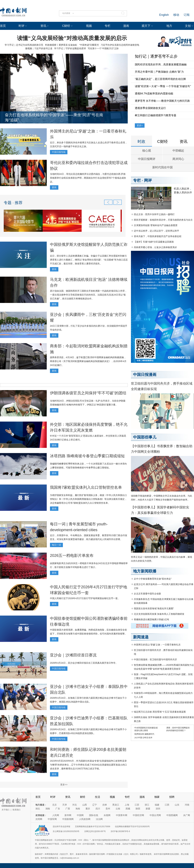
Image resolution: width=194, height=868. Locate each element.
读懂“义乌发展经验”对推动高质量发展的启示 (72, 38)
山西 (85, 805)
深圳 (158, 809)
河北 (75, 805)
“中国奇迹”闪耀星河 (89, 45)
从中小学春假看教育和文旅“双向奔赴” (153, 579)
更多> (140, 125)
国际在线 (94, 815)
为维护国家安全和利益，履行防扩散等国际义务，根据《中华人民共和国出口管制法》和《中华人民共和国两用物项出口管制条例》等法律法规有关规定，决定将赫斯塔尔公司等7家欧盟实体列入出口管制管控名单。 (88, 499)
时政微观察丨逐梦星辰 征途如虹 (61, 45)
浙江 (147, 805)
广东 (58, 809)
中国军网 (52, 819)
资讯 (43, 26)
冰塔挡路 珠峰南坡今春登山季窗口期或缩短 (87, 456)
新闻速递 (141, 637)
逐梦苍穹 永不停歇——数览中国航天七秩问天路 (162, 101)
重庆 (88, 809)
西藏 (128, 809)
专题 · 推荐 (13, 203)
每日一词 (56, 545)
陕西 (138, 809)
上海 (127, 805)
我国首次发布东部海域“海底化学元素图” (154, 608)
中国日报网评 (147, 159)
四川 (98, 809)
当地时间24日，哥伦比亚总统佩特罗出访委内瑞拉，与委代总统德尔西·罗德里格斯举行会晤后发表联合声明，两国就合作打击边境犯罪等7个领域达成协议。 (88, 178)
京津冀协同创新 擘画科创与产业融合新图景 (156, 225)
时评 (22, 26)
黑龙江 (116, 805)
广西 (68, 809)
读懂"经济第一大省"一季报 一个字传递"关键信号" (163, 86)
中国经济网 (138, 815)
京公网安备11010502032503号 (66, 831)
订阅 (187, 15)
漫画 (126, 26)
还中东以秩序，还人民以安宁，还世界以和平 (156, 231)
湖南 (48, 809)
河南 (187, 805)
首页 (3, 26)
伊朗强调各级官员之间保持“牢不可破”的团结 (88, 393)
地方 (169, 26)
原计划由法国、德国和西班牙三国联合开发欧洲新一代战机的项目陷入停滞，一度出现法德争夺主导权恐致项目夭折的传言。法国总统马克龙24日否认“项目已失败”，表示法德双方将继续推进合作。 (88, 295)
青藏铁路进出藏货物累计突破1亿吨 (151, 619)
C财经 (66, 26)
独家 (157, 797)
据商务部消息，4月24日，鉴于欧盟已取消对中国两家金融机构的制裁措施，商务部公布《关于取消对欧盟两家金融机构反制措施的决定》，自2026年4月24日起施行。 (88, 361)
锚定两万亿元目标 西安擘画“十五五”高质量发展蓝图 (160, 712)
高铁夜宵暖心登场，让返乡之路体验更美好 (155, 247)
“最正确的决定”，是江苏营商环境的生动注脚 (160, 79)
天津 (65, 805)
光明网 (39, 819)
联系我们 (16, 810)
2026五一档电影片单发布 (72, 555)
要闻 (54, 187)
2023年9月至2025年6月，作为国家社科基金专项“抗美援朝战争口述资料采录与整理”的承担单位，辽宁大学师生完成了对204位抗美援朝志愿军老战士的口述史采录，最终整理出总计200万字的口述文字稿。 (88, 765)
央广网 (187, 815)
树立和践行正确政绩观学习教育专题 (156, 115)
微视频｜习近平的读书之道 (39, 48)
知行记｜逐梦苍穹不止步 (156, 56)
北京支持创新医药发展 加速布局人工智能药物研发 (159, 614)
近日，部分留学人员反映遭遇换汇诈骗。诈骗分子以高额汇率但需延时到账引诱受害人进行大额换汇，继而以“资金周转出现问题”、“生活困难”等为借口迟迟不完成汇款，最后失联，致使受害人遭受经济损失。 (89, 260)
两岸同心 (178, 159)
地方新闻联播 (145, 571)
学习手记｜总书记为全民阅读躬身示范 (24, 45)
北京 (54, 805)
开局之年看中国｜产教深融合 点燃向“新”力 (159, 72)
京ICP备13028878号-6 (120, 831)
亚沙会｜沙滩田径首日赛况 (73, 655)
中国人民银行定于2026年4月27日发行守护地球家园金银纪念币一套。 (85, 598)
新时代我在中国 (162, 167)
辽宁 (95, 805)
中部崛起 (178, 151)
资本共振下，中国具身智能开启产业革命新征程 (158, 236)
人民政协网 (85, 819)
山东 (177, 805)
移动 (176, 15)
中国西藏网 (172, 815)
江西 (167, 805)
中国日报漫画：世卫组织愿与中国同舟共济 (155, 659)
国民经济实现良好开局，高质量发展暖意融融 (161, 64)
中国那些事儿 (145, 437)
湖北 (38, 809)
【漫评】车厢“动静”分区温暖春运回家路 (154, 242)
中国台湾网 (155, 815)
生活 (97, 797)
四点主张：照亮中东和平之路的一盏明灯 (154, 214)
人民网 (56, 815)
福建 (157, 805)
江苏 (137, 805)
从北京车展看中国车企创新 (147, 594)
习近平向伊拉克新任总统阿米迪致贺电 (120, 45)
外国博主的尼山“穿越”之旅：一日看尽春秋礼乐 (157, 645)
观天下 (146, 26)
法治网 (99, 819)
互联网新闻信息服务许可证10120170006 (93, 827)
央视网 (107, 815)
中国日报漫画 (145, 375)
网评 (148, 180)
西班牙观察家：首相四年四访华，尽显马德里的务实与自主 (163, 220)
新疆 (148, 809)
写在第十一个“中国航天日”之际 (103, 48)
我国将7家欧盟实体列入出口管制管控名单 (86, 487)
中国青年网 (122, 815)
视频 (89, 26)
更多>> (64, 785)
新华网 (68, 815)
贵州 (108, 809)
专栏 (108, 26)
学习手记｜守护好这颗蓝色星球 (70, 48)
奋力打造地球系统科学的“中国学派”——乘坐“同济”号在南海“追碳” (54, 117)
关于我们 (5, 810)
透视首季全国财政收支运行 (150, 108)
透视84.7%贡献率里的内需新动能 (154, 94)
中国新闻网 (68, 819)
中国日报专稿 (59, 152)
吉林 (105, 805)
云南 (118, 809)
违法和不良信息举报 (61, 827)
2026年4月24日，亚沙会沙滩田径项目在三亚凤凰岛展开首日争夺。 (84, 663)
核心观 (147, 151)
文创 (188, 26)
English (164, 15)
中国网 (80, 815)
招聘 (172, 797)
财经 (83, 797)
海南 (78, 809)
